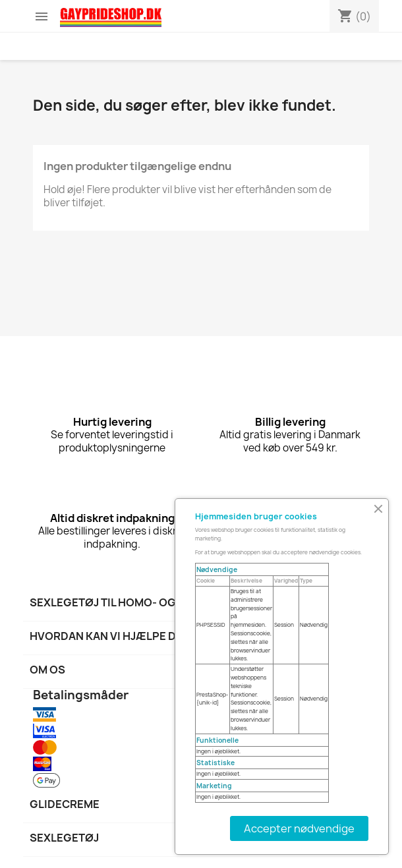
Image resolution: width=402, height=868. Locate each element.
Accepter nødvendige (299, 828)
